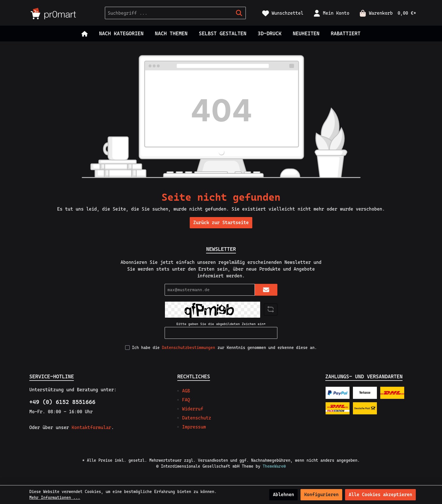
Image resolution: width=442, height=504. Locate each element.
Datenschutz (197, 418)
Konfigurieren (321, 495)
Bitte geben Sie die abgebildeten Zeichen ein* (221, 324)
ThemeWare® (274, 466)
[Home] (85, 34)
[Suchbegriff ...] (169, 13)
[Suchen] (239, 13)
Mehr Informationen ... (55, 498)
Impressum (194, 427)
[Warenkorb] (386, 13)
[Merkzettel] (283, 13)
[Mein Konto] (331, 13)
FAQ (186, 400)
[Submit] (266, 290)
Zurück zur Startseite (221, 223)
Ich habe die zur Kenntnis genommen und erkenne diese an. (224, 348)
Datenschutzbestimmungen (189, 348)
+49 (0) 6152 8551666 (62, 402)
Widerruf (193, 409)
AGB (186, 391)
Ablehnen (283, 495)
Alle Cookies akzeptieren (380, 495)
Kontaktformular (91, 427)
